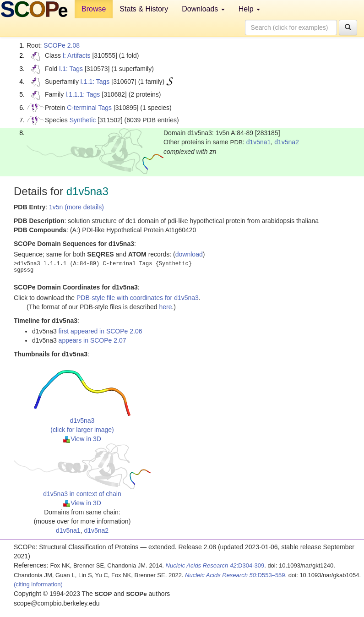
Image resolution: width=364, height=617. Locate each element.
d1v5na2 (287, 142)
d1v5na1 (259, 142)
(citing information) (38, 584)
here (165, 307)
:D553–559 (235, 575)
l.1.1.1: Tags (83, 94)
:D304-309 (215, 565)
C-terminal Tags (89, 108)
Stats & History (144, 9)
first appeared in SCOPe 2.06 (101, 331)
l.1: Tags (71, 69)
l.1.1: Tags (95, 82)
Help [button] (249, 9)
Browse (94, 9)
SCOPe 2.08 (62, 45)
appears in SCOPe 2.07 (92, 340)
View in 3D (82, 439)
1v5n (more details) (76, 207)
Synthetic (83, 120)
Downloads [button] (203, 9)
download (189, 254)
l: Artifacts (77, 55)
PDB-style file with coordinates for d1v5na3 (138, 298)
